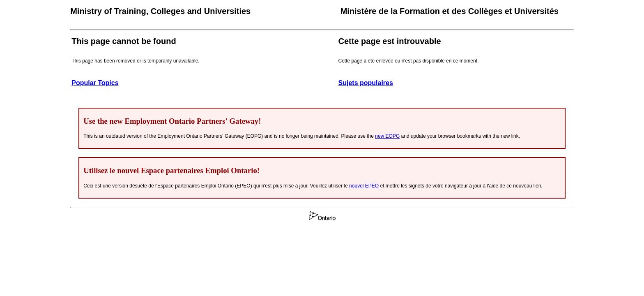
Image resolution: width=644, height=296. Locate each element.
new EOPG (387, 136)
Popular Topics (95, 83)
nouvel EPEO (364, 186)
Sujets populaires (366, 83)
